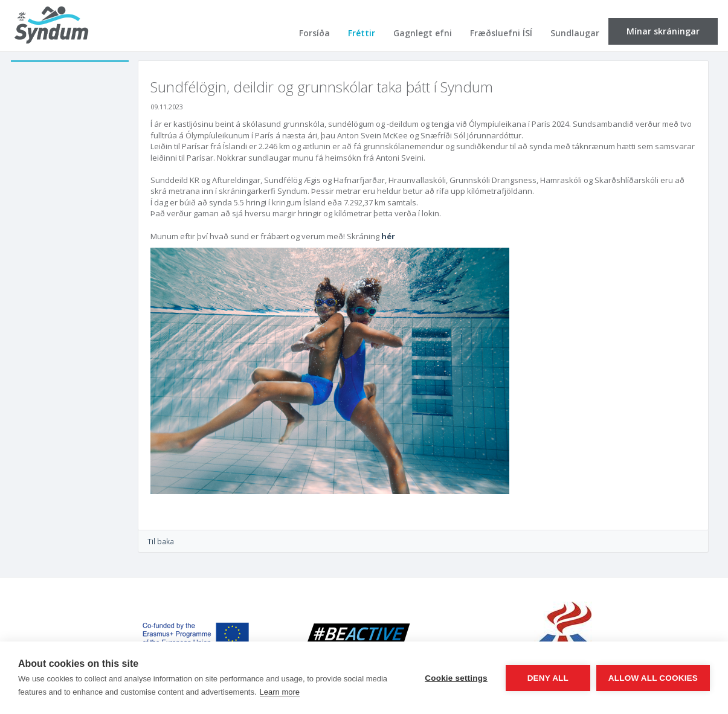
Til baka (161, 541)
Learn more (280, 692)
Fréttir (362, 33)
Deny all (548, 678)
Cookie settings (456, 678)
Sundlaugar (575, 33)
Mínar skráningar (663, 31)
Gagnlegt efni (423, 33)
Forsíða (314, 33)
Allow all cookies (653, 678)
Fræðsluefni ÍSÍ (501, 33)
